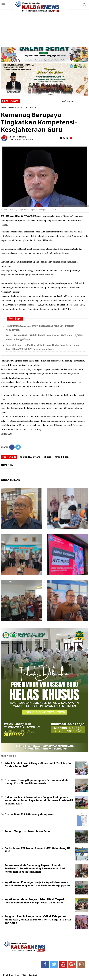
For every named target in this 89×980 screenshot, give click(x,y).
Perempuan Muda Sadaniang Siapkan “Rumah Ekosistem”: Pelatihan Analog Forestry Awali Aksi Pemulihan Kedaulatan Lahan (35, 868)
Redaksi (8, 975)
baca (64, 138)
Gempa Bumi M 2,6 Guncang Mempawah (29, 814)
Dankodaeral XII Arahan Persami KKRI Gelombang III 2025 (37, 850)
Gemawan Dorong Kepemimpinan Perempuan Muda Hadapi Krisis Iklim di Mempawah (37, 782)
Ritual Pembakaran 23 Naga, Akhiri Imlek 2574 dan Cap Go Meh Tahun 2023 (38, 765)
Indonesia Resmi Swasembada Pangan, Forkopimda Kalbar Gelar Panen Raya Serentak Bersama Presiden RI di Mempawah (39, 800)
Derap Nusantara (15, 108)
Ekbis (26, 108)
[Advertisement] (44, 24)
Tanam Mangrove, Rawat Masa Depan (28, 831)
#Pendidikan (62, 457)
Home (3, 108)
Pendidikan (35, 108)
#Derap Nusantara (30, 457)
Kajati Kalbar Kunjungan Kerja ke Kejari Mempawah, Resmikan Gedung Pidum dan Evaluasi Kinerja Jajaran (37, 884)
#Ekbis (47, 457)
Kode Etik (21, 975)
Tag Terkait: (9, 457)
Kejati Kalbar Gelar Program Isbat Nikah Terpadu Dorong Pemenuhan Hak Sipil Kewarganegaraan (35, 901)
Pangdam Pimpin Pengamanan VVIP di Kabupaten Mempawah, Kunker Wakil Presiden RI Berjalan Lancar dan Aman (38, 920)
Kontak (33, 975)
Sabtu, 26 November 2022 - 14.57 (22, 139)
